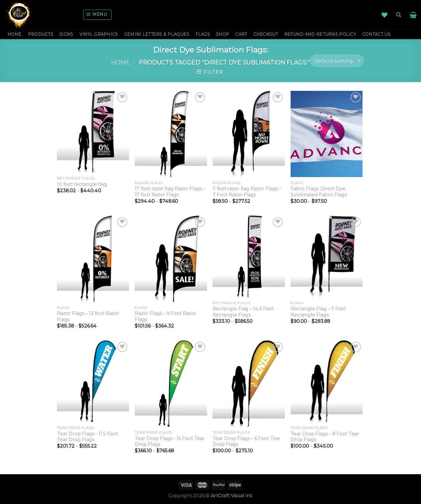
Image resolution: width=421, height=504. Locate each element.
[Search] (398, 15)
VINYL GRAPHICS (99, 34)
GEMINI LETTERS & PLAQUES (157, 34)
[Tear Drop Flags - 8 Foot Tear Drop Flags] (327, 381)
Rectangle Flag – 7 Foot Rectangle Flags (318, 312)
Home (121, 62)
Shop (223, 34)
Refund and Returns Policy (320, 34)
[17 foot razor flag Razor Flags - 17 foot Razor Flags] (171, 134)
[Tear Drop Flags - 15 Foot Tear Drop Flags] (171, 384)
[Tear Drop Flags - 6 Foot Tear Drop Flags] (249, 384)
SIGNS (66, 34)
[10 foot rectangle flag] (93, 132)
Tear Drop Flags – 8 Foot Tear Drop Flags (325, 437)
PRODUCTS (41, 34)
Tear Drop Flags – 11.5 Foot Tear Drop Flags (87, 437)
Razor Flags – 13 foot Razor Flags (88, 316)
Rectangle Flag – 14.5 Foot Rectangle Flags (243, 312)
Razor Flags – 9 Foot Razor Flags (166, 316)
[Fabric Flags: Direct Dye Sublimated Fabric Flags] (327, 134)
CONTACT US (376, 34)
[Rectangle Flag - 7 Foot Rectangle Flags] (327, 257)
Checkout (266, 34)
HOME (15, 34)
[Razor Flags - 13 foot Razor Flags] (93, 259)
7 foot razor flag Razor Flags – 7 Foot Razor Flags (247, 192)
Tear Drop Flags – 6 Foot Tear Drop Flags (247, 441)
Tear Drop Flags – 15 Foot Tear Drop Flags (170, 441)
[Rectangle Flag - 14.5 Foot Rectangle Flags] (249, 257)
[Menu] (98, 15)
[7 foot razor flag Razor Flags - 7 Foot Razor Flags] (249, 134)
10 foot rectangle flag (82, 184)
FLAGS (203, 34)
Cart (241, 34)
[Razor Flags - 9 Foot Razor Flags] (171, 259)
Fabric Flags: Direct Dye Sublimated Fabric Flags (319, 192)
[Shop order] (337, 61)
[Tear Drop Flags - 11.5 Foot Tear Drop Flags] (93, 381)
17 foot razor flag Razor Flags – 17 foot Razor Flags (170, 192)
